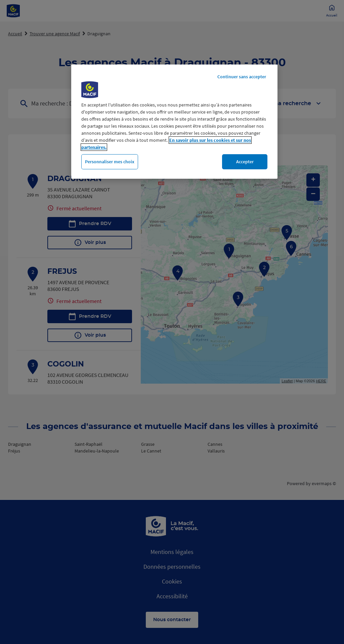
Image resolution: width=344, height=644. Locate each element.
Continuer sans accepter (242, 77)
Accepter (245, 162)
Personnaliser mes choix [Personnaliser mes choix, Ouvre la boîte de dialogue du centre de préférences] (110, 162)
